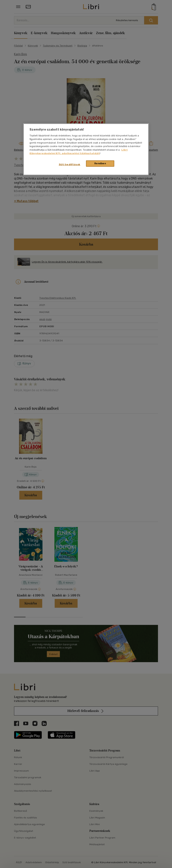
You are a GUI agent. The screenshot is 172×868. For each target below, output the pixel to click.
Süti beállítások (70, 164)
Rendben (100, 163)
